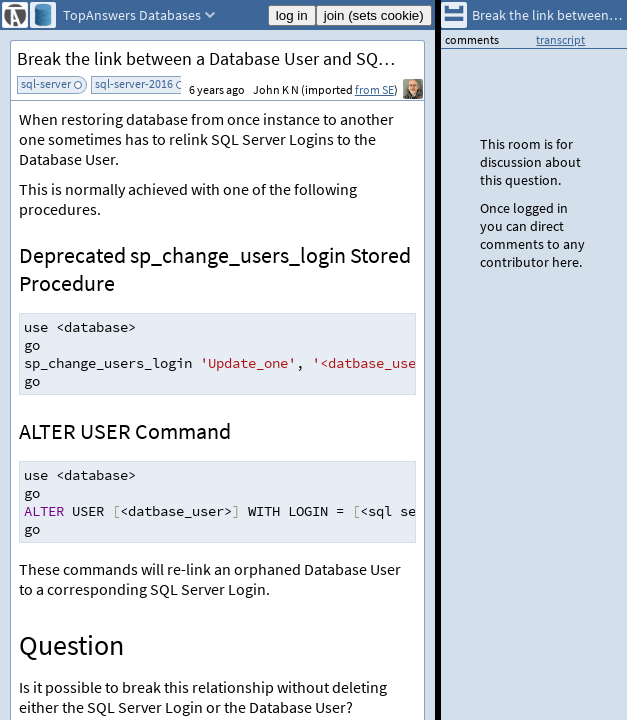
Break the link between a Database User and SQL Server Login (220, 58)
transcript (560, 39)
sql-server (46, 83)
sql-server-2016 (134, 83)
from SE (374, 89)
